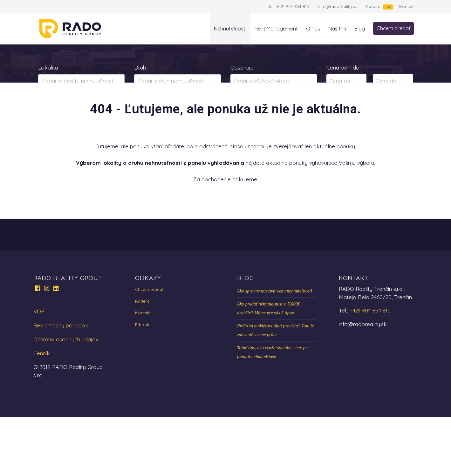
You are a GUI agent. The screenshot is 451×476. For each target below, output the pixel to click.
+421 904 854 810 (293, 6)
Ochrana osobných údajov (66, 398)
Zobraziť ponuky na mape (273, 106)
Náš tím (337, 29)
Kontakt (407, 6)
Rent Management (276, 29)
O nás (313, 29)
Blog (360, 29)
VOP (39, 370)
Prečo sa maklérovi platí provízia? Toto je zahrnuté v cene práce (276, 389)
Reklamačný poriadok (61, 384)
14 (388, 7)
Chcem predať (393, 28)
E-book (142, 383)
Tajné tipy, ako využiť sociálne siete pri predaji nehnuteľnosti (273, 411)
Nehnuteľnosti (230, 29)
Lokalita (48, 67)
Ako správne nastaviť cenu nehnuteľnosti (275, 350)
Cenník (42, 412)
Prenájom (101, 106)
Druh (140, 67)
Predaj (58, 106)
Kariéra (373, 6)
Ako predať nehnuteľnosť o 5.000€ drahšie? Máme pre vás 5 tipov (269, 367)
